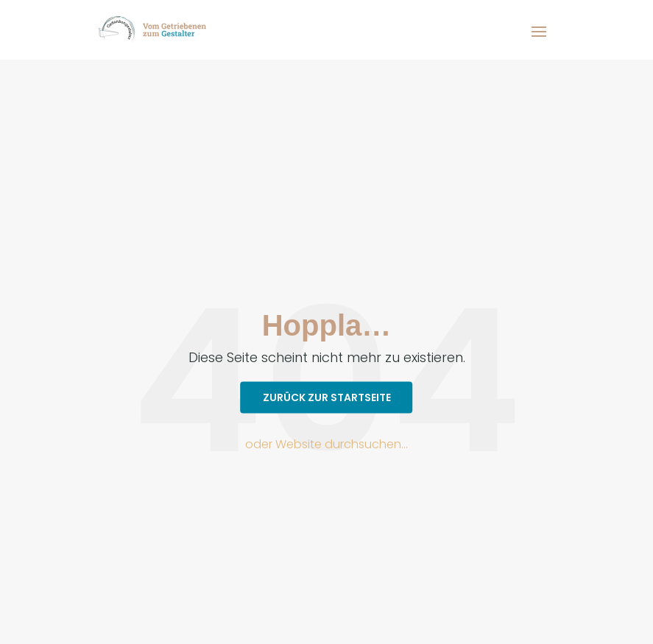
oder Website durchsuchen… (326, 444)
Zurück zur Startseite (327, 397)
